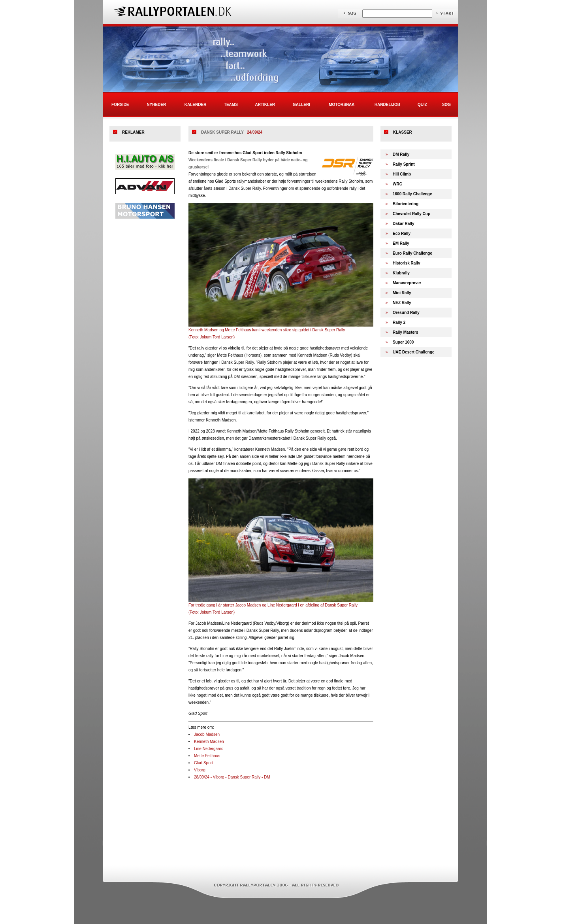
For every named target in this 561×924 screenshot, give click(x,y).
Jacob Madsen (207, 734)
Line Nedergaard (209, 749)
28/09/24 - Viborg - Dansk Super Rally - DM (232, 777)
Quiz (422, 105)
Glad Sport (203, 763)
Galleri (301, 105)
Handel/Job (387, 105)
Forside (120, 105)
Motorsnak (342, 105)
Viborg (200, 770)
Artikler (265, 105)
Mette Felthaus (207, 756)
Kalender (196, 105)
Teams (231, 105)
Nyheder (156, 105)
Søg (446, 105)
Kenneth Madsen (209, 742)
